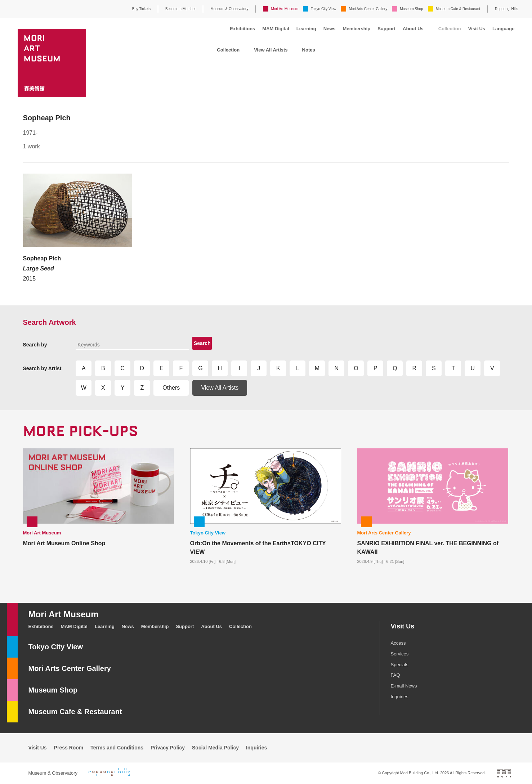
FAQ (395, 675)
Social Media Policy (215, 748)
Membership (357, 29)
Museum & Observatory (229, 9)
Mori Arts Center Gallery (368, 9)
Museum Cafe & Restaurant (458, 9)
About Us (413, 29)
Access (398, 643)
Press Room (69, 748)
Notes (309, 50)
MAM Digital (276, 29)
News (330, 29)
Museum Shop (411, 9)
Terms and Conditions (117, 748)
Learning (306, 29)
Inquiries (400, 697)
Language (503, 29)
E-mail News (404, 686)
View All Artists (271, 50)
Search (202, 343)
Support (386, 29)
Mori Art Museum (285, 9)
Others (171, 388)
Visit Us (477, 29)
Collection (450, 29)
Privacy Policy (168, 748)
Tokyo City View (323, 9)
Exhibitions (242, 29)
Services (400, 654)
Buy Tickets (141, 9)
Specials (400, 665)
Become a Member (180, 9)
